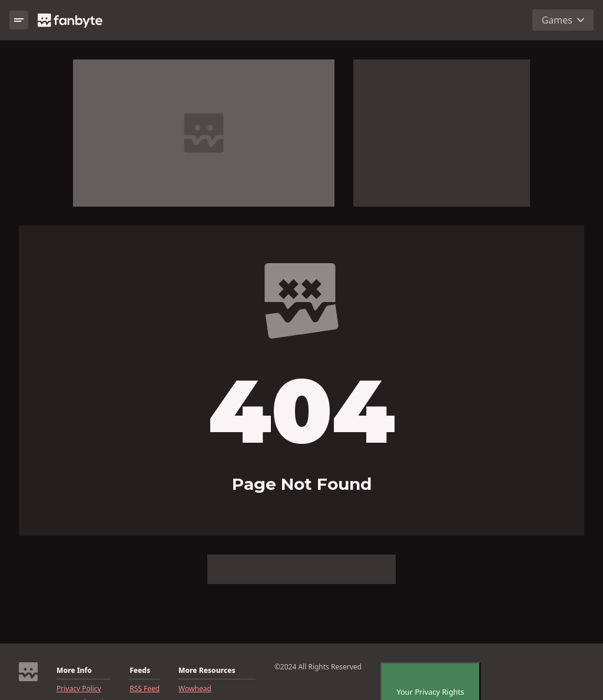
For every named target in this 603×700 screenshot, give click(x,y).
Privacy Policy (79, 689)
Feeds (140, 671)
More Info (74, 671)
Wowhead (195, 689)
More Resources (207, 671)
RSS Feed (145, 689)
